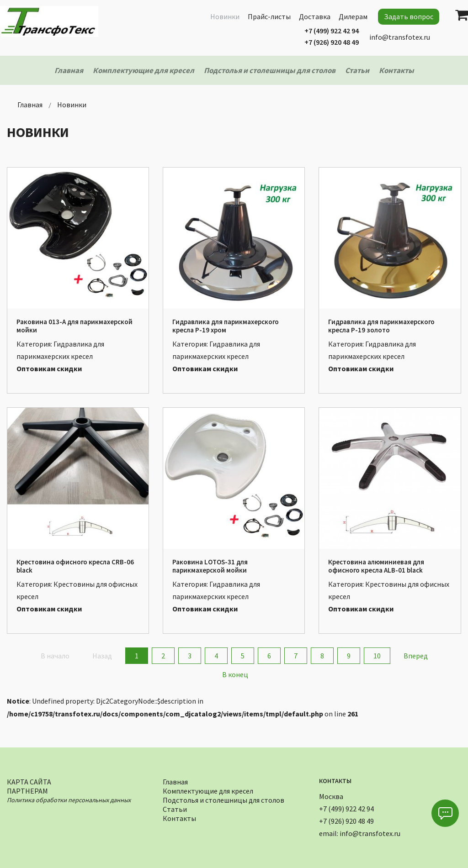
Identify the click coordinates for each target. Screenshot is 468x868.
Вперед (416, 656)
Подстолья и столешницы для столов (223, 799)
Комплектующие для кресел (208, 790)
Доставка (315, 16)
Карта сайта (29, 781)
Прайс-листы (269, 16)
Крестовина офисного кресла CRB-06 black (75, 566)
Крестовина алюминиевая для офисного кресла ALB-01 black (376, 566)
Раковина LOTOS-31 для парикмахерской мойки (210, 566)
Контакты (179, 817)
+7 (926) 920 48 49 (332, 42)
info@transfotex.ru (400, 37)
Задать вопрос (409, 16)
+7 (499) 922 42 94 (332, 31)
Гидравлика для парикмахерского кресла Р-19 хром (226, 326)
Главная (175, 781)
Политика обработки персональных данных (69, 799)
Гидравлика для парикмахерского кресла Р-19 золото (381, 326)
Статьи (175, 808)
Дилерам (353, 16)
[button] (445, 813)
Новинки (225, 16)
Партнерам (27, 790)
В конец (235, 674)
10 (377, 656)
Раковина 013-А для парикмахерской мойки (74, 326)
